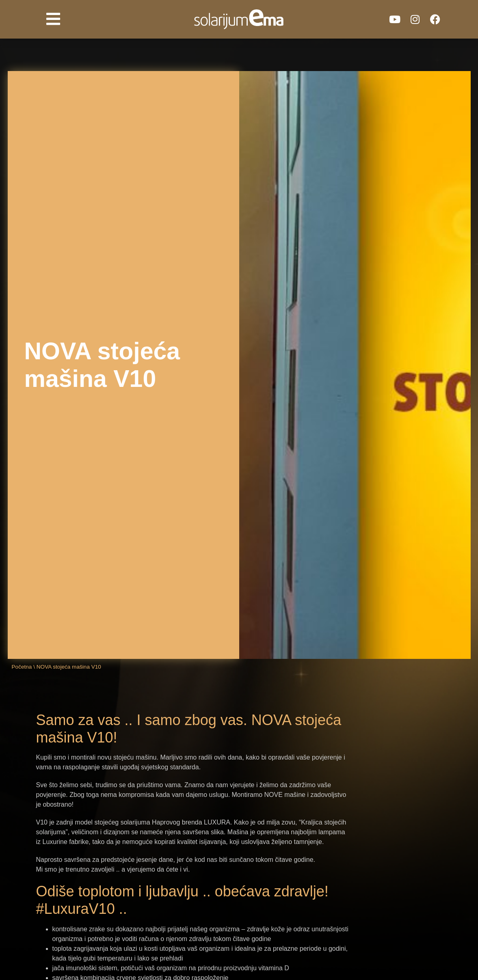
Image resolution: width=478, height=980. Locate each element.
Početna (22, 667)
